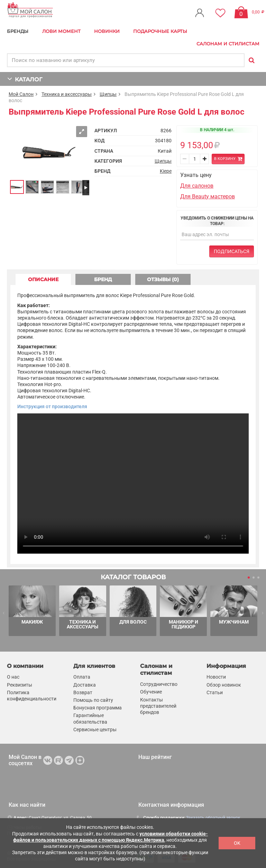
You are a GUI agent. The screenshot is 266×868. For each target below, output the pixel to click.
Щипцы (108, 94)
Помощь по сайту (93, 700)
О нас (13, 677)
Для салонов (197, 186)
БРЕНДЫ (18, 31)
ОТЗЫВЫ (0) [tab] (163, 279)
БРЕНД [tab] (103, 279)
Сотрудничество (159, 684)
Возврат (83, 692)
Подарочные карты (160, 31)
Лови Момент (61, 31)
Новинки (107, 31)
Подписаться (232, 251)
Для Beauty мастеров (208, 196)
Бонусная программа (98, 708)
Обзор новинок (224, 685)
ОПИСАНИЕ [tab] (43, 279)
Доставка (85, 685)
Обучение (151, 692)
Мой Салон (21, 94)
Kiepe (166, 171)
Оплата (82, 677)
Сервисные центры (95, 730)
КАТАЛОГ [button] (25, 79)
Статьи (215, 692)
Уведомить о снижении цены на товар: (217, 221)
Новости (216, 677)
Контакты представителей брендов (158, 706)
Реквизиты (20, 685)
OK (237, 843)
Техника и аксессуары (67, 94)
